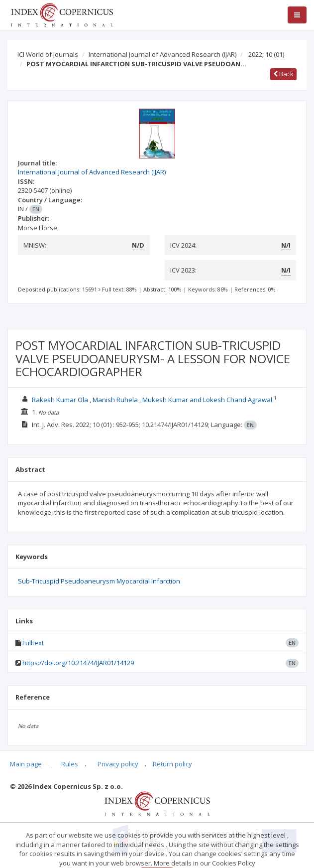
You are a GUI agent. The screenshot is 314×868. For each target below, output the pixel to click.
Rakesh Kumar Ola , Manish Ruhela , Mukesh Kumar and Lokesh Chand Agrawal (152, 400)
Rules (70, 764)
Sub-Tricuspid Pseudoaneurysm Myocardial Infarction (99, 581)
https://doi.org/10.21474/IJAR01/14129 (78, 663)
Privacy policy (118, 764)
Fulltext (33, 643)
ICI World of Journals (48, 54)
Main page (26, 764)
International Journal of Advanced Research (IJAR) (162, 54)
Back (283, 74)
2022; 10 (266, 54)
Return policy (172, 764)
